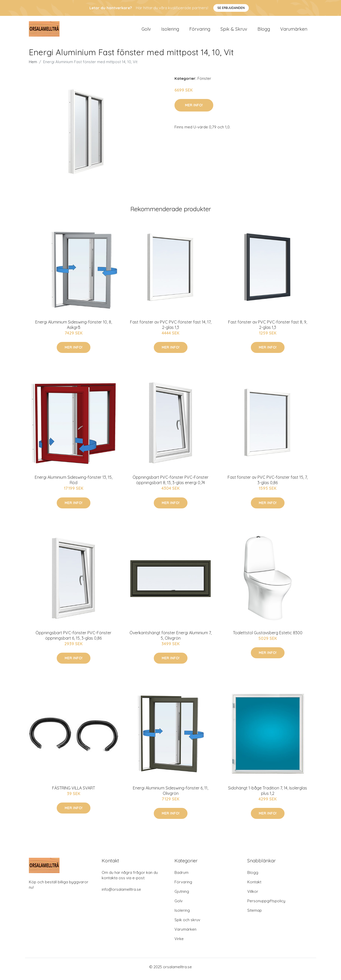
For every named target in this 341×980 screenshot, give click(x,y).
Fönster (204, 83)
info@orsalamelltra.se (121, 894)
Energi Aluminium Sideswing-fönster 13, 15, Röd (74, 484)
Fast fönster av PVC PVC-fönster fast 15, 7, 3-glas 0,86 (268, 484)
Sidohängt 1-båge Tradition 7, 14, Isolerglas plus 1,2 (268, 795)
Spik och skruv (187, 924)
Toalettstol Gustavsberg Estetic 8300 (268, 637)
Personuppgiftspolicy (266, 905)
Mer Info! (194, 109)
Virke (179, 943)
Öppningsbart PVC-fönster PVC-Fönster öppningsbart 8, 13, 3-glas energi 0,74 (171, 484)
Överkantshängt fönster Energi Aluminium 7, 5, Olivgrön (171, 640)
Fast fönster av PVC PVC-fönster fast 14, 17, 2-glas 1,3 (171, 329)
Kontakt (254, 886)
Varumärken (294, 31)
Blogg (264, 31)
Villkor (253, 896)
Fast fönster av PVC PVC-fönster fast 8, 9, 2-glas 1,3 (268, 329)
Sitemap (255, 915)
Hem (33, 66)
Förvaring (200, 31)
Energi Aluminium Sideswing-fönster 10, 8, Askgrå (74, 329)
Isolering (170, 31)
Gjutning (182, 896)
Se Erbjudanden (231, 8)
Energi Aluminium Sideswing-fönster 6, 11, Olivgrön (171, 795)
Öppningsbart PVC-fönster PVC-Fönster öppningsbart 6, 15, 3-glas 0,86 (73, 640)
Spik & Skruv (234, 31)
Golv (146, 31)
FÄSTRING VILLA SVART (74, 792)
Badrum (181, 877)
